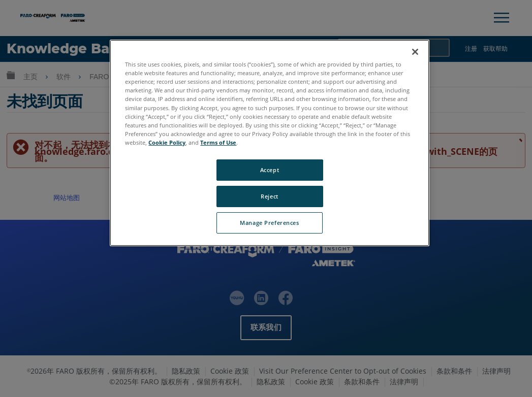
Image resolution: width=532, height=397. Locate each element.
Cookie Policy (167, 142)
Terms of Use (218, 142)
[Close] (415, 52)
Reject (269, 196)
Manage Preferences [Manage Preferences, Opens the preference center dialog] (269, 223)
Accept (270, 170)
